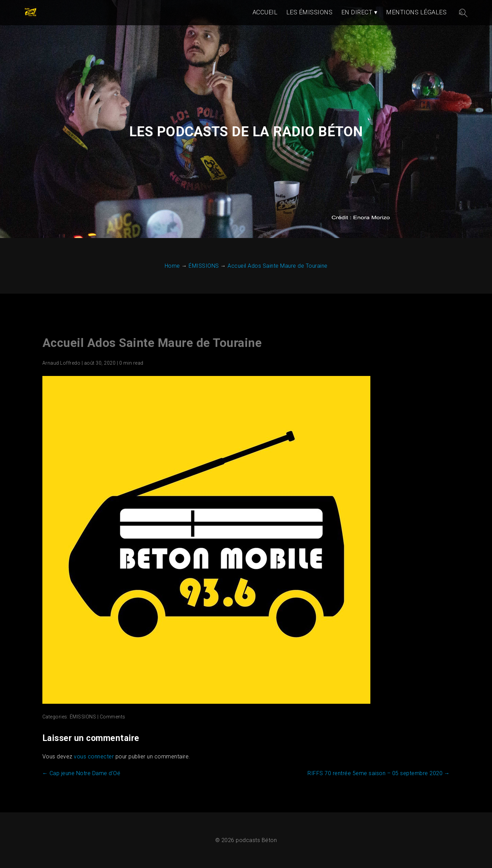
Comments (113, 717)
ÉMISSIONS (83, 717)
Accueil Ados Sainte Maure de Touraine (152, 343)
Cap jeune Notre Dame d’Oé (81, 773)
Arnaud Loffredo (61, 363)
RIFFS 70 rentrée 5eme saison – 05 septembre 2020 (379, 773)
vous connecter (94, 757)
